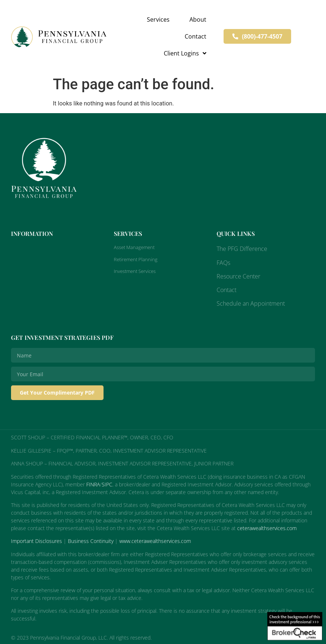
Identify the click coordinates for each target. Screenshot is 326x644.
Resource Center (238, 276)
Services (158, 19)
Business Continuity (91, 541)
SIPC (107, 484)
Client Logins (185, 53)
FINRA (93, 484)
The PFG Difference (242, 249)
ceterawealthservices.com (267, 528)
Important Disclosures (37, 541)
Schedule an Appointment (251, 303)
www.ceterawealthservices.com (155, 541)
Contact (195, 36)
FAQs (223, 263)
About (198, 19)
